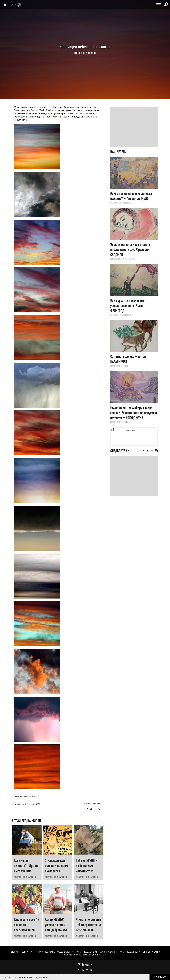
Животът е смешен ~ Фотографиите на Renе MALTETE (88, 925)
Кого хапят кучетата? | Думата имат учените (26, 866)
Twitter (91, 809)
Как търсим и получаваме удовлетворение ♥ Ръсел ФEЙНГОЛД (127, 306)
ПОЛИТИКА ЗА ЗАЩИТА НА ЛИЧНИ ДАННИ (96, 952)
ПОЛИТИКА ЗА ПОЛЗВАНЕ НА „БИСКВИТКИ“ (85, 955)
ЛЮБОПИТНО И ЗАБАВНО (85, 53)
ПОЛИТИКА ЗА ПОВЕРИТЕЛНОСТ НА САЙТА (140, 952)
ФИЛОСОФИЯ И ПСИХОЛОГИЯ (121, 203)
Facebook (87, 809)
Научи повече (42, 977)
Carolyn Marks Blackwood (44, 110)
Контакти (27, 952)
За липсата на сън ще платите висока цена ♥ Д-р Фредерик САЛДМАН (130, 249)
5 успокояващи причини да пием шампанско (56, 866)
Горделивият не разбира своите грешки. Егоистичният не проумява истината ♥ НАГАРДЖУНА (134, 413)
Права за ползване (45, 952)
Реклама (14, 952)
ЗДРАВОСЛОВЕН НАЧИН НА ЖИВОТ (123, 259)
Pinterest (87, 970)
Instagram (99, 809)
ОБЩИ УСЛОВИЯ (65, 952)
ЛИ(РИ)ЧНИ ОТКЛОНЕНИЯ (119, 366)
